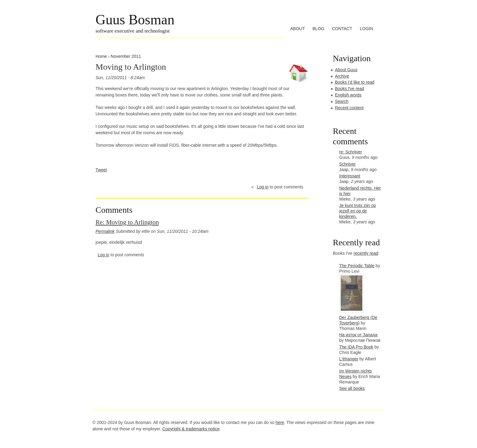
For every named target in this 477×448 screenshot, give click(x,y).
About (298, 29)
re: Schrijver (351, 152)
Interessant (350, 176)
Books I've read (350, 89)
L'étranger (349, 359)
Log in (263, 187)
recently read (366, 253)
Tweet (101, 170)
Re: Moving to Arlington (127, 222)
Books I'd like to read (355, 82)
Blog (318, 29)
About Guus (346, 70)
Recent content (349, 108)
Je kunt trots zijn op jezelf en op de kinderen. (358, 211)
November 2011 (126, 56)
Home (101, 56)
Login (367, 29)
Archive (342, 76)
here (280, 422)
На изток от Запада (358, 335)
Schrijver (347, 164)
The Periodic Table (357, 266)
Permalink (105, 231)
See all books (352, 388)
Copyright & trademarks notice (191, 429)
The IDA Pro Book (356, 347)
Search (342, 101)
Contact (342, 29)
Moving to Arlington (131, 67)
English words (348, 95)
